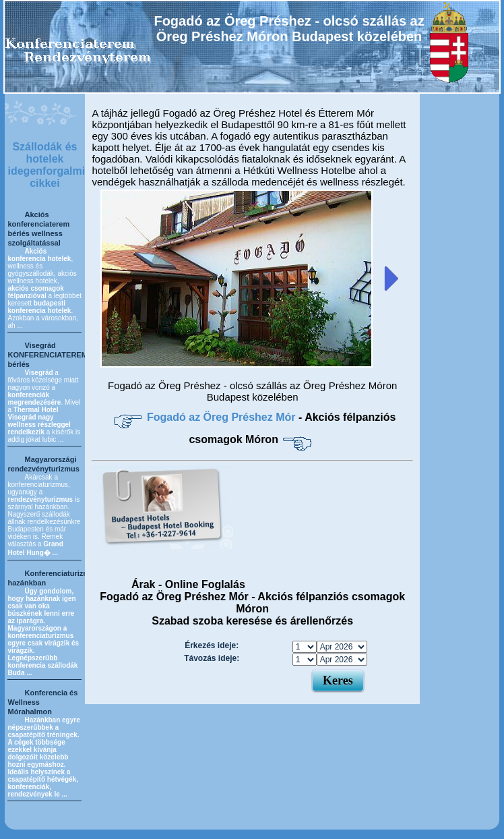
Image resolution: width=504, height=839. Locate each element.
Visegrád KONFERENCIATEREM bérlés (47, 355)
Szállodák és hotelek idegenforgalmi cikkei (46, 165)
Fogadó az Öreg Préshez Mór (223, 417)
